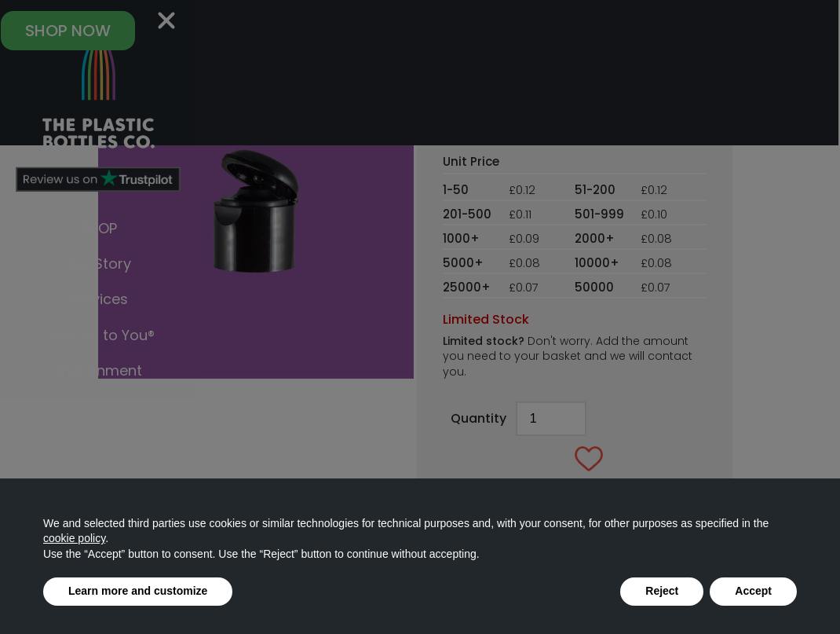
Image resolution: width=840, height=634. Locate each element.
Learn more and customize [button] (138, 591)
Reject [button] (662, 591)
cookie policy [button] (74, 538)
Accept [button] (753, 591)
